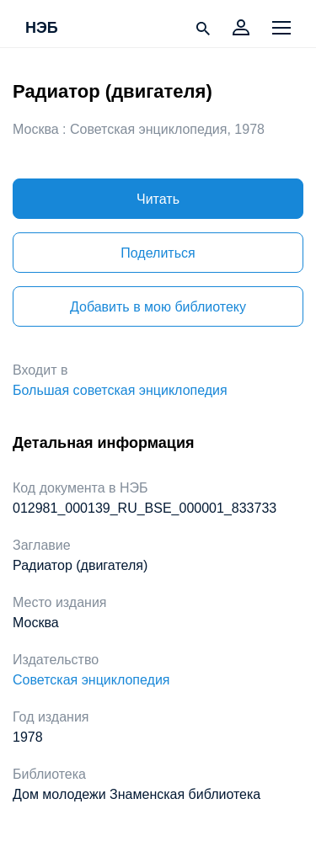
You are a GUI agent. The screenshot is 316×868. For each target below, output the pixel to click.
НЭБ (42, 29)
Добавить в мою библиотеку (158, 307)
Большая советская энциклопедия (120, 390)
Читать (158, 199)
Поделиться (158, 253)
